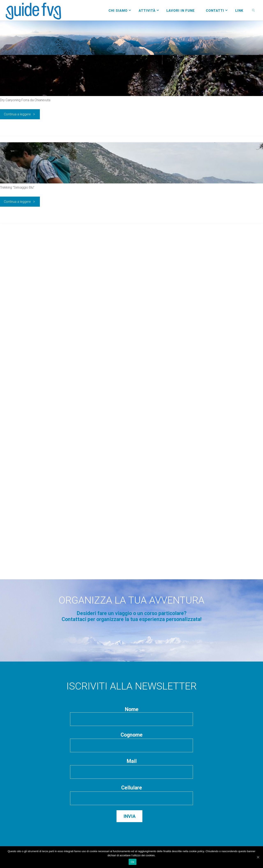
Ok (132, 862)
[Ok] (258, 857)
